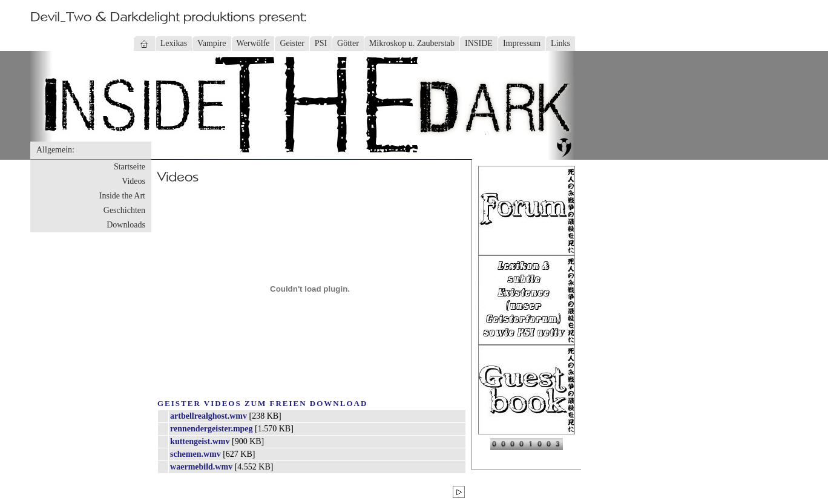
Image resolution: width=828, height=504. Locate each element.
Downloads (126, 225)
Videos (133, 181)
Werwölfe (253, 43)
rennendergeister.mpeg (211, 429)
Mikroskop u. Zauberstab (412, 43)
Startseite (130, 167)
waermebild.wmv (201, 467)
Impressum (522, 43)
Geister (292, 43)
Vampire (212, 43)
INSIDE (479, 43)
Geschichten (124, 210)
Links (560, 43)
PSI (321, 43)
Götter (348, 43)
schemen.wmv (195, 454)
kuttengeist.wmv (200, 441)
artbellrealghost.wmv (209, 416)
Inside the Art (122, 196)
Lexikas (174, 43)
